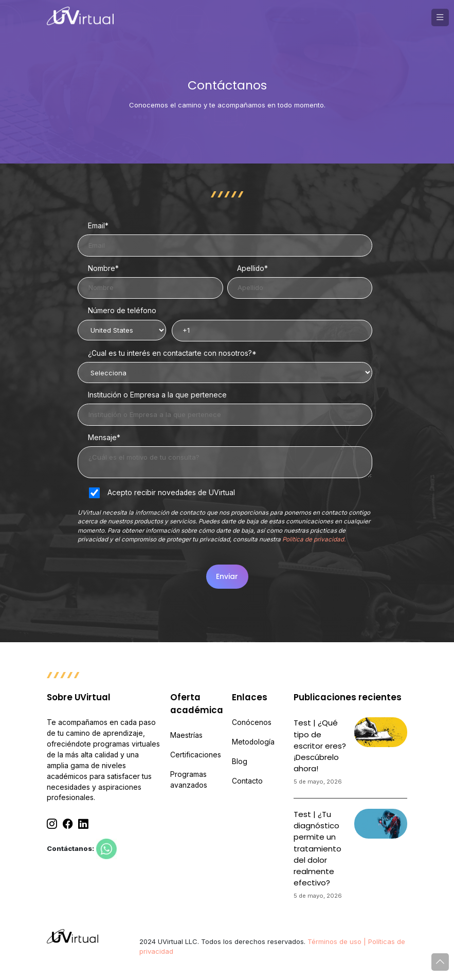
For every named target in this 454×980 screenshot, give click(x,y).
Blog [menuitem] (240, 761)
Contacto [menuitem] (247, 781)
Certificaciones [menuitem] (196, 755)
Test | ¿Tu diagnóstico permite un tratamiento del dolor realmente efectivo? (317, 849)
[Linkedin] (83, 824)
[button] (440, 17)
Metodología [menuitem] (253, 742)
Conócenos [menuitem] (252, 722)
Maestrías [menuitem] (186, 735)
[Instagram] (52, 824)
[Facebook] (68, 824)
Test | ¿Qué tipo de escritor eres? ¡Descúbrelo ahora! (320, 746)
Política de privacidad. (314, 539)
